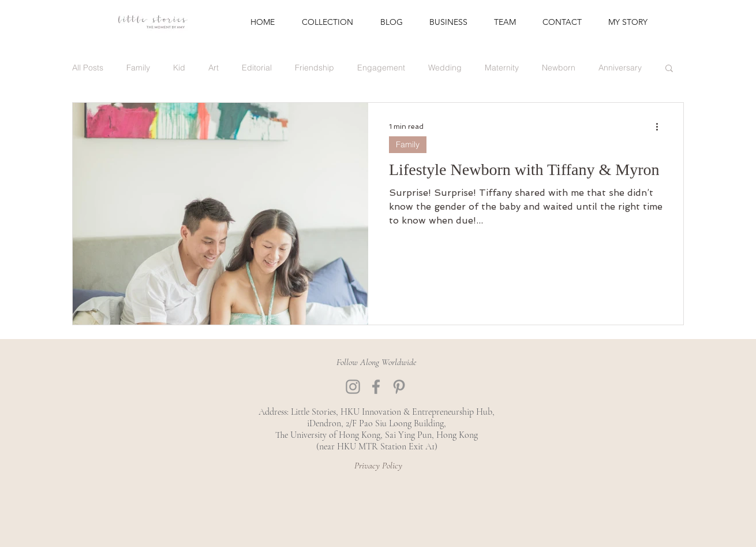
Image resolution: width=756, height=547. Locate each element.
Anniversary (620, 68)
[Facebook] (376, 387)
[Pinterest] (399, 387)
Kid (179, 68)
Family (138, 68)
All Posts (88, 68)
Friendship (315, 68)
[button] (669, 69)
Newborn (559, 68)
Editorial (257, 68)
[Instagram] (353, 387)
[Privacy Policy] (378, 466)
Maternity (502, 68)
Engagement (381, 68)
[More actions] (661, 126)
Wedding (445, 68)
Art (214, 68)
